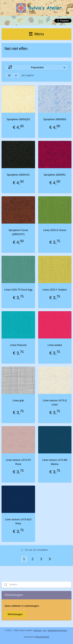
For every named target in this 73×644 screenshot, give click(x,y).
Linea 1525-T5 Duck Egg (18, 290)
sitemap (38, 630)
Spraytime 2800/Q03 (18, 119)
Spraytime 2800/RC (55, 175)
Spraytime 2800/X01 (18, 175)
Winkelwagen (15, 614)
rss (45, 630)
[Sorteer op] (36, 67)
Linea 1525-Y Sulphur (55, 290)
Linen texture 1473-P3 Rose (18, 462)
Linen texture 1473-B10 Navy (18, 521)
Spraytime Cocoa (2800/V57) (18, 232)
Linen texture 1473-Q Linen (55, 402)
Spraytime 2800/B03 (55, 119)
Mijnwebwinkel (42, 637)
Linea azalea (55, 345)
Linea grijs (18, 400)
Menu (36, 34)
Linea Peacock (18, 345)
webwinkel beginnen (57, 630)
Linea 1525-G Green (55, 230)
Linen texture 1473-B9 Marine (55, 462)
